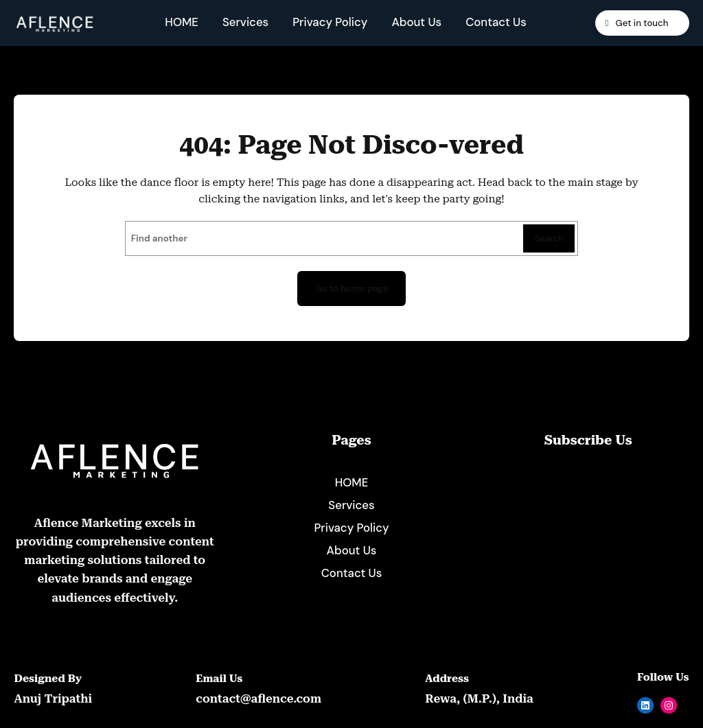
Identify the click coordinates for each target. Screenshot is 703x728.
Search (549, 238)
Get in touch (641, 23)
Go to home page (351, 289)
